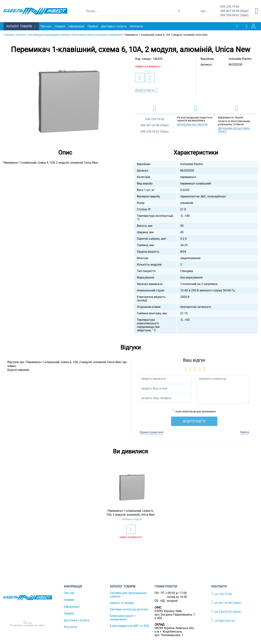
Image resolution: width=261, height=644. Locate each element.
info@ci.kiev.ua (223, 620)
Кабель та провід (122, 603)
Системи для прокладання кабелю (128, 595)
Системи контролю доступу (129, 609)
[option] (65, 99)
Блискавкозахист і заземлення (123, 618)
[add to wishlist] (140, 77)
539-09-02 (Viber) (234, 15)
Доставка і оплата (114, 26)
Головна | (9, 35)
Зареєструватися (151, 432)
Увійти (244, 432)
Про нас (46, 26)
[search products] (179, 11)
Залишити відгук (132, 519)
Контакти (137, 26)
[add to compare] (150, 77)
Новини (60, 26)
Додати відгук (145, 90)
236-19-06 (230, 7)
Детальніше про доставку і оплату (234, 130)
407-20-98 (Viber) (234, 11)
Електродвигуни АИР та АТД (129, 626)
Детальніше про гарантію (192, 124)
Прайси (93, 26)
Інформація (77, 26)
